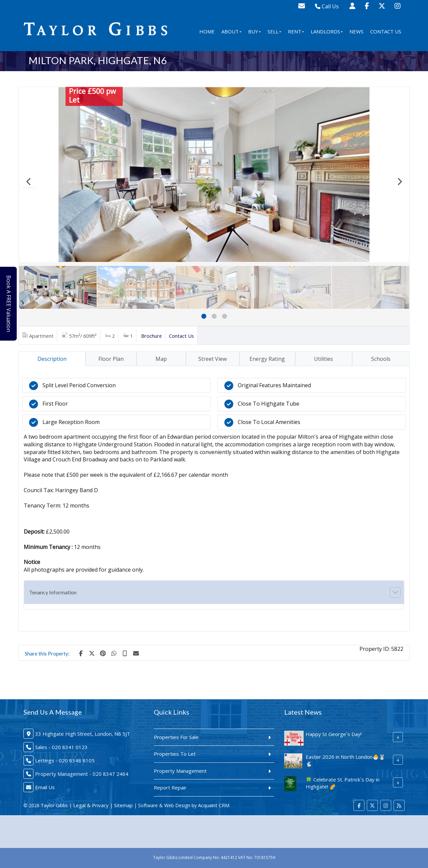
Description (52, 359)
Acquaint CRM (214, 805)
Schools (381, 359)
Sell (274, 31)
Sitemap (123, 805)
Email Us (45, 787)
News (356, 31)
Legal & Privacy (91, 805)
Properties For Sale (176, 737)
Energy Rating (267, 359)
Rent (296, 31)
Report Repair (170, 787)
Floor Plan (111, 359)
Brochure (151, 336)
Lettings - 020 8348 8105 (65, 760)
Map (161, 359)
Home (207, 31)
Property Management (180, 771)
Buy (254, 31)
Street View (212, 359)
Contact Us (386, 31)
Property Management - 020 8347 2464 (82, 774)
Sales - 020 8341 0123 (61, 747)
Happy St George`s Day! (334, 734)
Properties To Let (175, 754)
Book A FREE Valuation (11, 304)
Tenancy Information (53, 592)
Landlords (327, 31)
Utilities (324, 359)
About (231, 31)
